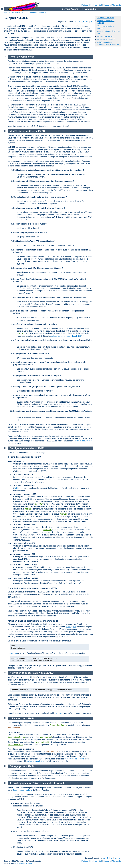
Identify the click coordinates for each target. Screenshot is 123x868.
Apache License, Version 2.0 (26, 863)
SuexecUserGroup (58, 725)
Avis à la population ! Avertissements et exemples (108, 43)
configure (71, 627)
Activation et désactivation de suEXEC (32, 673)
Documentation (31, 12)
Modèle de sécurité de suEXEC (27, 131)
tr (91, 22)
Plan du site (117, 5)
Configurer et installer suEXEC (27, 448)
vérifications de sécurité (74, 759)
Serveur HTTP (17, 12)
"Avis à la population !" (83, 441)
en (76, 22)
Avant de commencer (106, 18)
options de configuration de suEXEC (66, 336)
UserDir (21, 333)
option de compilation (35, 761)
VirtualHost (46, 737)
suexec (13, 653)
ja (83, 22)
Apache (7, 12)
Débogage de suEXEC (106, 39)
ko (87, 22)
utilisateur (19, 488)
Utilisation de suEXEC (106, 36)
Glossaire (107, 5)
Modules (85, 5)
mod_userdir (14, 728)
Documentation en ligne (22, 790)
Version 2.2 (43, 12)
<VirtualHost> (42, 742)
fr (80, 22)
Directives (93, 5)
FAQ (100, 5)
